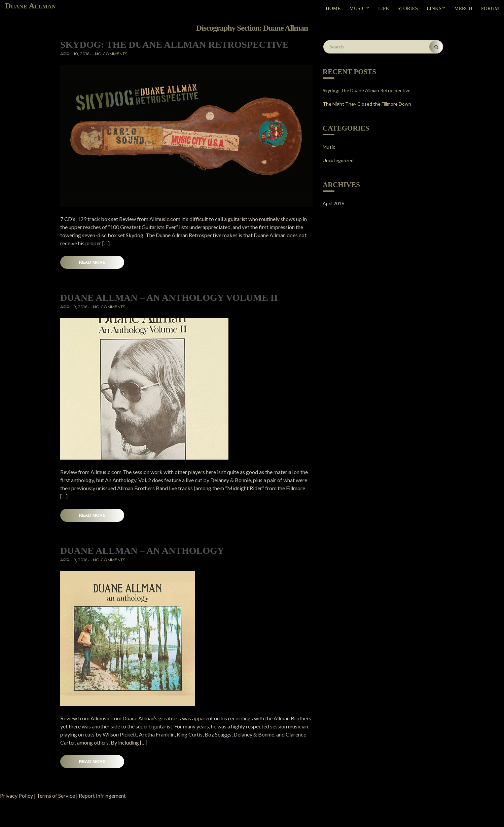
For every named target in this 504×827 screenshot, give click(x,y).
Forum (490, 8)
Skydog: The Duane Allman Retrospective (174, 45)
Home (333, 8)
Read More (92, 262)
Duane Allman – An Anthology (142, 551)
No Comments (111, 54)
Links (434, 8)
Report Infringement (102, 796)
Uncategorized (338, 160)
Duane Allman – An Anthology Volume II (169, 298)
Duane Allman (30, 6)
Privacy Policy (16, 796)
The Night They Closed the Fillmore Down (367, 104)
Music (357, 8)
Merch (463, 8)
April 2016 (333, 203)
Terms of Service (56, 796)
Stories (408, 8)
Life (384, 8)
